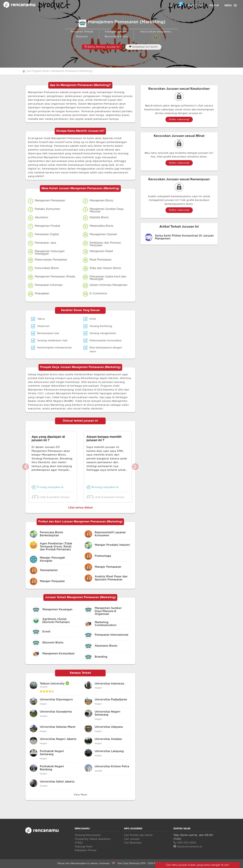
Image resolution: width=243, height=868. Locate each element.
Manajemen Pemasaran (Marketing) (72, 71)
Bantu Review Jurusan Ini (102, 47)
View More (80, 795)
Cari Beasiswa (133, 843)
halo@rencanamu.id (188, 847)
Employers (195, 5)
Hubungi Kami (84, 847)
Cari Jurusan (132, 839)
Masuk (214, 5)
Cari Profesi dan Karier (138, 835)
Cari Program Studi (37, 71)
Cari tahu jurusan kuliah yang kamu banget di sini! (198, 865)
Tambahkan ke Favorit (143, 47)
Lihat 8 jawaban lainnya (52, 497)
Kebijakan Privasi (86, 850)
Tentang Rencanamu (88, 835)
